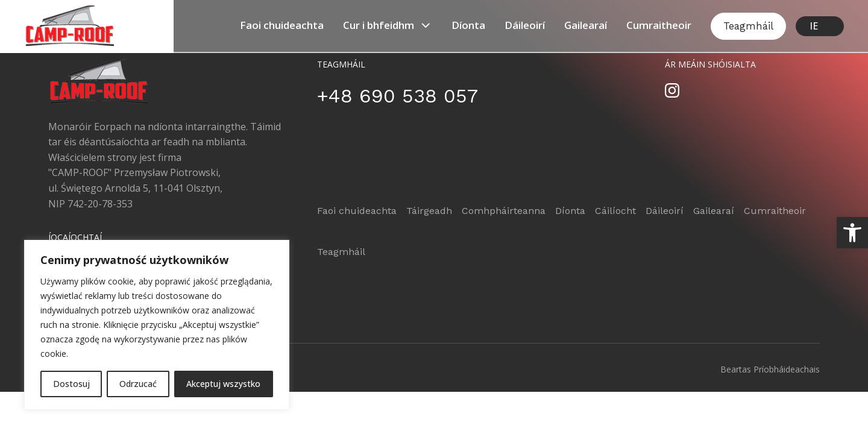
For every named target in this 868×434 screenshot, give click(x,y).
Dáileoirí (525, 25)
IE (814, 26)
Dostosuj (71, 384)
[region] (157, 325)
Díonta (468, 25)
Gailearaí (586, 25)
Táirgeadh (429, 211)
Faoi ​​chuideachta (282, 25)
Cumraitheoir (659, 25)
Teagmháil (748, 26)
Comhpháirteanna (504, 211)
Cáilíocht (615, 211)
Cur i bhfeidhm (388, 25)
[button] (852, 233)
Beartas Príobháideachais (770, 369)
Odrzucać (138, 384)
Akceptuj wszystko (223, 384)
